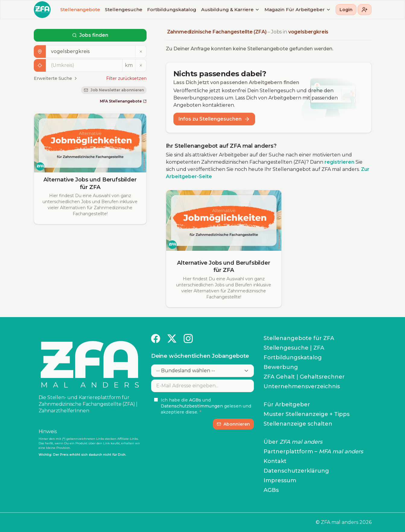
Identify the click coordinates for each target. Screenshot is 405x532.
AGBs (195, 400)
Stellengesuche (124, 9)
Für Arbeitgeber (308, 9)
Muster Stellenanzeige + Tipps (307, 414)
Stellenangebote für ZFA (299, 338)
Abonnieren (233, 424)
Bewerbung (281, 367)
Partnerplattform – (313, 452)
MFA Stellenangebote (123, 101)
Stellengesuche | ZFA (294, 348)
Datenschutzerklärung (296, 471)
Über (293, 442)
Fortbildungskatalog (172, 9)
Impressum (280, 480)
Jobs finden (90, 35)
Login (346, 10)
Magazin (274, 9)
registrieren (339, 162)
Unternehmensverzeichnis (302, 386)
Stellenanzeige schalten (298, 424)
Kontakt (275, 461)
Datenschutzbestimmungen (192, 406)
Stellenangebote (80, 9)
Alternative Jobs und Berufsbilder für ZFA (90, 183)
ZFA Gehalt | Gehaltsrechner (304, 377)
